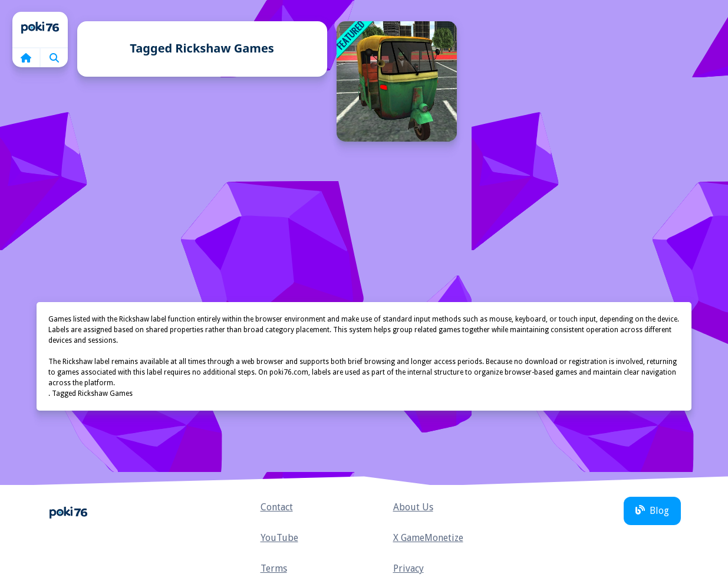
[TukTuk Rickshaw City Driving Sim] (397, 81)
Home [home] (40, 29)
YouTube (279, 538)
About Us (413, 507)
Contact (277, 507)
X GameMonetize (428, 538)
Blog (652, 511)
